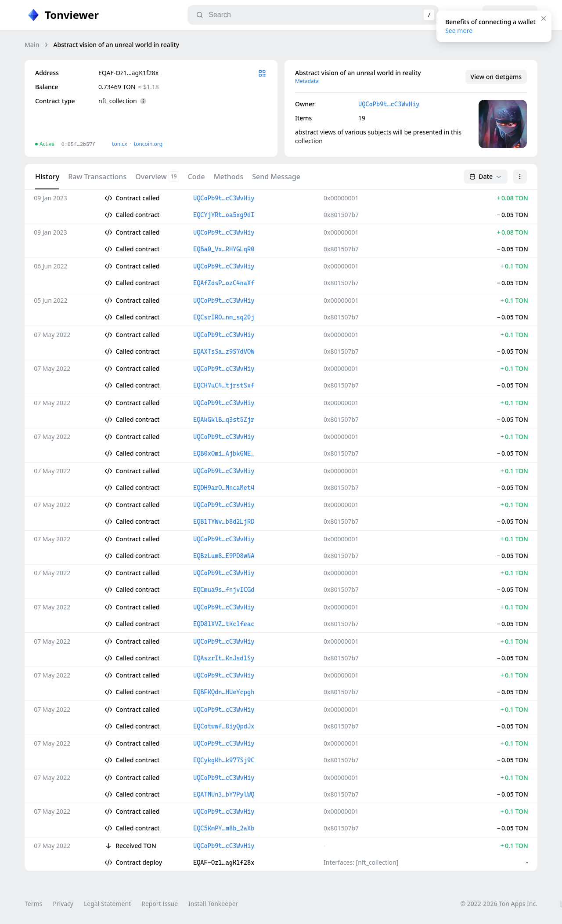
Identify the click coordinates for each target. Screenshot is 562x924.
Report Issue (160, 904)
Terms (33, 904)
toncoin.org (148, 144)
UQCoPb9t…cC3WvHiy (389, 104)
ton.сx (120, 144)
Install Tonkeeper (213, 904)
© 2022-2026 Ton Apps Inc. (499, 904)
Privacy (63, 904)
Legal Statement (107, 904)
